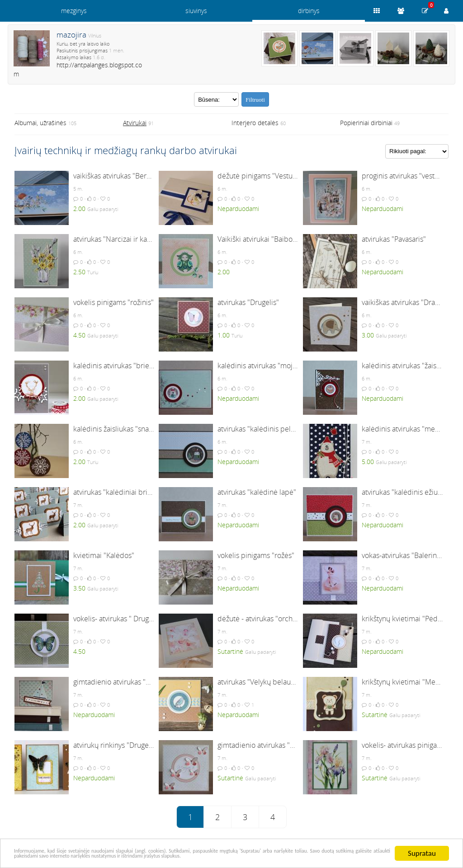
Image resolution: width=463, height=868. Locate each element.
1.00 (224, 335)
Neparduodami (238, 209)
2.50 (79, 272)
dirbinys (309, 11)
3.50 (79, 588)
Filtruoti (255, 100)
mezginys (74, 11)
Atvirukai (135, 123)
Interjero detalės (255, 123)
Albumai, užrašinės (40, 123)
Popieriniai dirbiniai (366, 123)
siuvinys (196, 11)
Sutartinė (230, 651)
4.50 (79, 335)
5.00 (368, 462)
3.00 (368, 335)
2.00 (79, 209)
